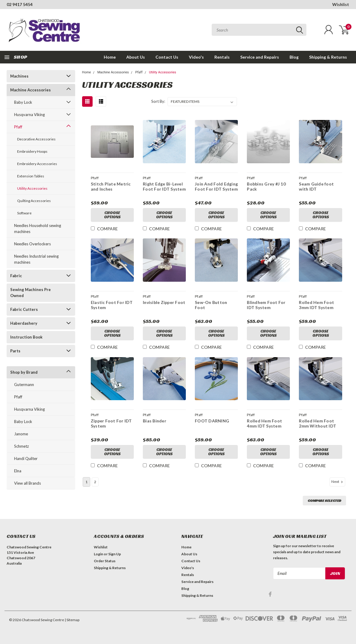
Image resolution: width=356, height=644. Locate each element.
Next (338, 482)
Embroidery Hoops (32, 151)
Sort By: (158, 101)
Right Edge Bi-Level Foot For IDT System (164, 187)
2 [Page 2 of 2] (95, 482)
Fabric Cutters (24, 309)
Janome (21, 434)
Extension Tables (31, 176)
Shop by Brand (24, 372)
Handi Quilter (26, 458)
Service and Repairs (260, 57)
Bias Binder (155, 421)
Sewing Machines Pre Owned (31, 293)
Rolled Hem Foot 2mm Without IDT (318, 423)
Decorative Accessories (36, 139)
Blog (294, 57)
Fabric (16, 276)
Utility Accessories (32, 188)
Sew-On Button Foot (211, 305)
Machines (19, 76)
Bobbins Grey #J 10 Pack (266, 187)
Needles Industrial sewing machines (36, 259)
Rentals (222, 57)
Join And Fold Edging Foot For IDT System (216, 187)
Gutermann (24, 385)
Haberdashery (24, 323)
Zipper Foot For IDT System (111, 423)
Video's (196, 57)
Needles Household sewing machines (38, 228)
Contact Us (167, 57)
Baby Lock (23, 102)
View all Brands (28, 483)
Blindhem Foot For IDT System (266, 305)
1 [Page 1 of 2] (86, 482)
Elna (18, 471)
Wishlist (341, 4)
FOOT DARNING (212, 421)
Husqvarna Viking (29, 115)
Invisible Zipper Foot (164, 302)
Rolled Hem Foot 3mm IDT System (316, 305)
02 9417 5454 (20, 4)
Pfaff (18, 127)
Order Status (105, 561)
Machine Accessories (31, 90)
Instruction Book (26, 337)
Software (24, 213)
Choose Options (112, 215)
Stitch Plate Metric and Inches (111, 187)
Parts (15, 351)
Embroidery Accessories (37, 164)
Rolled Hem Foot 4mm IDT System (264, 423)
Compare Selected (324, 500)
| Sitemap (72, 620)
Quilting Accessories (34, 201)
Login (98, 554)
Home (110, 57)
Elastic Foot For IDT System (112, 305)
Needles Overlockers (32, 244)
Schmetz (21, 446)
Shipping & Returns (328, 57)
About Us (136, 57)
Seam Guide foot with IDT (316, 187)
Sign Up (115, 554)
